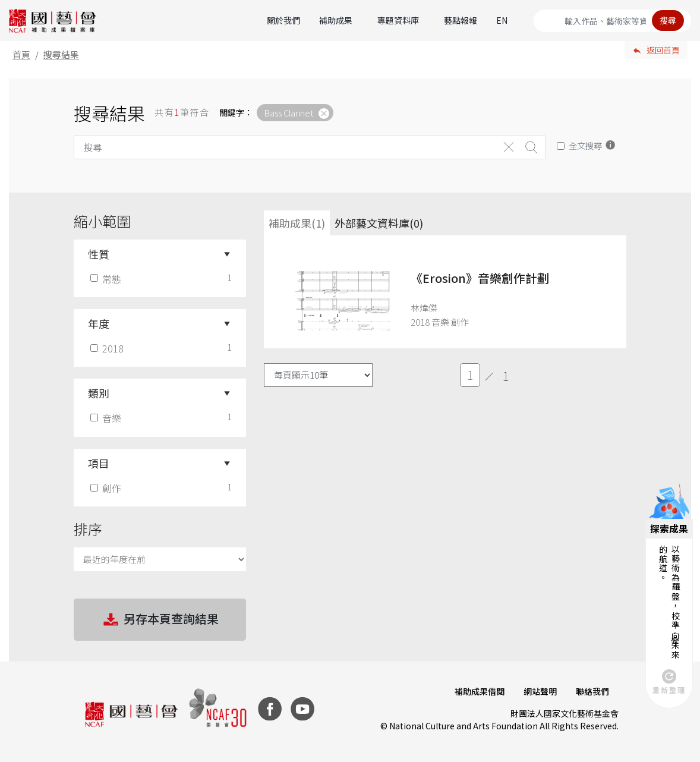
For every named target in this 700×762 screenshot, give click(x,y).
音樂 (107, 418)
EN (502, 20)
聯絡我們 (592, 691)
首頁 (21, 54)
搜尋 (668, 20)
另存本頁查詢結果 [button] (160, 620)
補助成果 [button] (336, 20)
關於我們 (283, 20)
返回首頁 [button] (663, 50)
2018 (108, 348)
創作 (107, 488)
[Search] (612, 21)
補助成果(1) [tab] (297, 223)
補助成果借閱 (480, 691)
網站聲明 (540, 691)
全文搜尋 (585, 145)
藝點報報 (461, 20)
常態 (107, 279)
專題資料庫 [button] (398, 20)
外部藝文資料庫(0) (379, 223)
